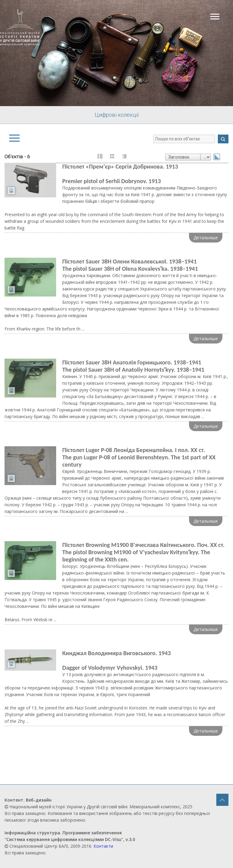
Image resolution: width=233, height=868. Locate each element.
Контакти (103, 846)
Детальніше (206, 238)
